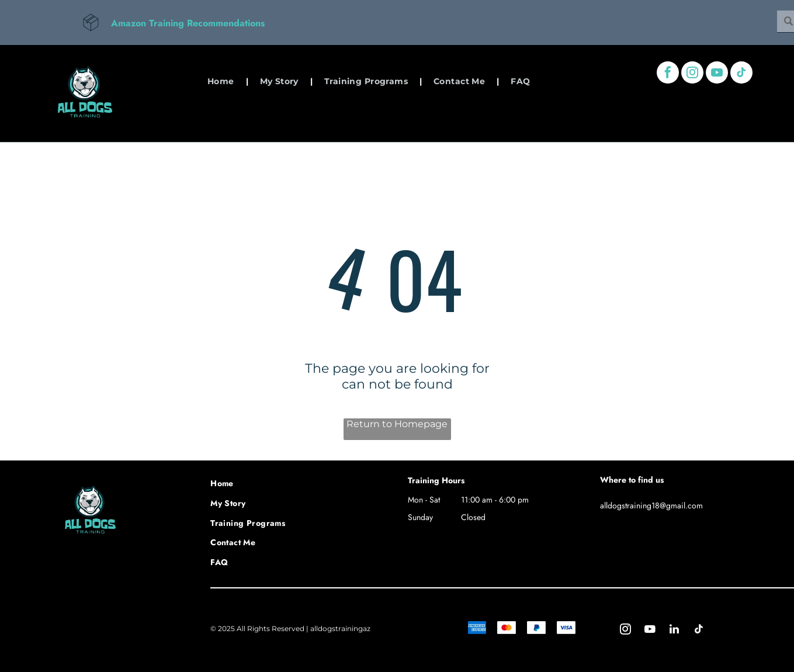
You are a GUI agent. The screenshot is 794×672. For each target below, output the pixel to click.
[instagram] (692, 74)
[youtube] (717, 74)
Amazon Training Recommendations (188, 23)
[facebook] (668, 74)
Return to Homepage (397, 424)
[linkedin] (674, 631)
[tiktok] (741, 74)
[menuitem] (222, 81)
